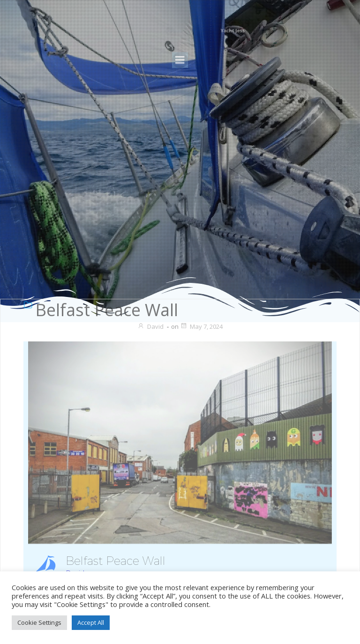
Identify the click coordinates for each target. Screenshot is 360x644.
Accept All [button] (91, 622)
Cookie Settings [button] (39, 622)
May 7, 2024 (201, 326)
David (150, 326)
